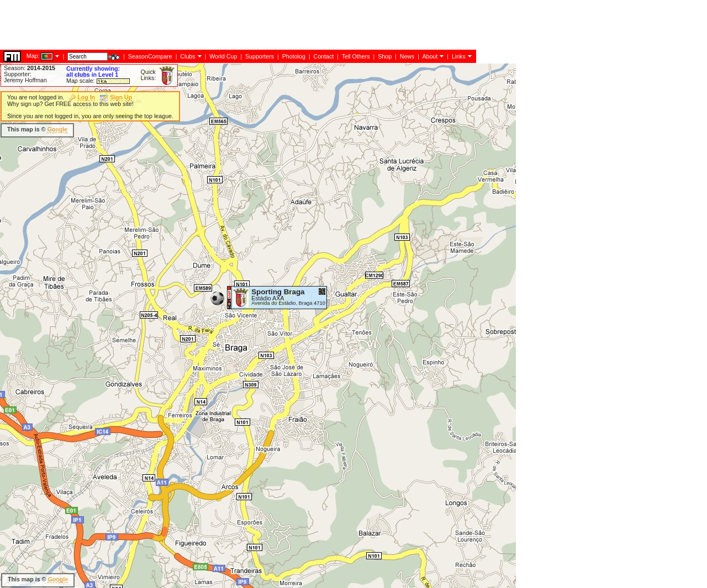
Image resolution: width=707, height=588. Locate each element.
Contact (323, 56)
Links (459, 56)
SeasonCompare (150, 56)
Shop (385, 56)
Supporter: (18, 74)
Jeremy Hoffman (25, 80)
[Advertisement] (201, 25)
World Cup (223, 56)
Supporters (260, 56)
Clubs (188, 56)
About (430, 56)
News (407, 56)
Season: (30, 68)
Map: (33, 56)
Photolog (294, 56)
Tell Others (356, 56)
